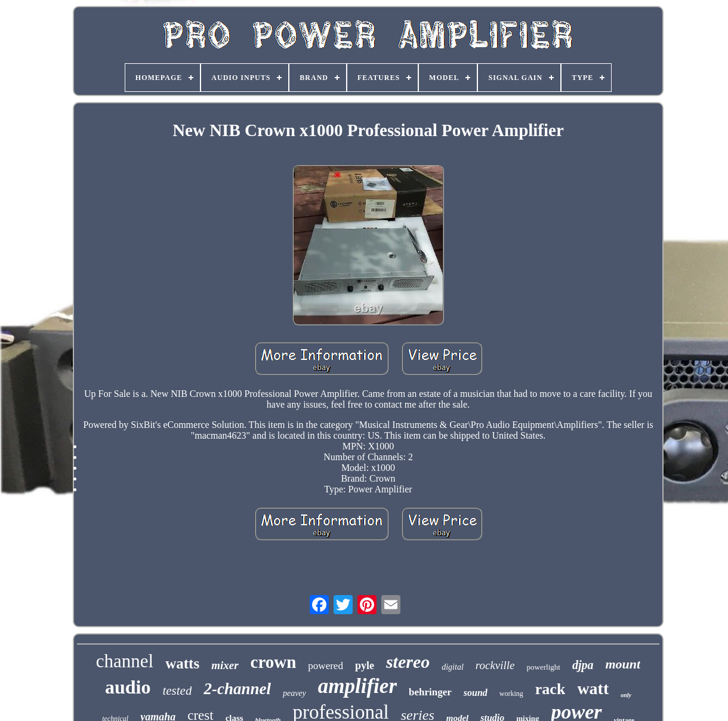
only (626, 695)
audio (128, 687)
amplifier (357, 686)
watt (593, 688)
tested (177, 691)
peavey (294, 693)
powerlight (544, 667)
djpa (583, 665)
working (511, 694)
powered (326, 666)
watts (182, 663)
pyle (365, 665)
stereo (408, 662)
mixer (225, 665)
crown (274, 662)
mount (623, 664)
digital (453, 667)
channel (125, 661)
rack (550, 689)
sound (476, 693)
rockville (495, 665)
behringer (430, 692)
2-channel (237, 689)
